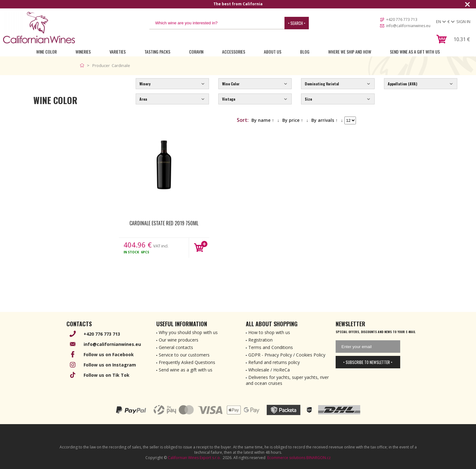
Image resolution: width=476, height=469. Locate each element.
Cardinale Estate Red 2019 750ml (164, 223)
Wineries (83, 52)
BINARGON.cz (318, 458)
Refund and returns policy (274, 362)
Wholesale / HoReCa (269, 370)
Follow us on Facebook (109, 354)
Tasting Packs (157, 52)
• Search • (297, 23)
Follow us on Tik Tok (107, 375)
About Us (273, 52)
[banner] (39, 28)
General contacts (176, 347)
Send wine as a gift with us (415, 52)
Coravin (196, 52)
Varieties (118, 52)
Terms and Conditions (271, 347)
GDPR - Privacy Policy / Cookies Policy (287, 355)
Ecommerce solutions (286, 458)
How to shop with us (269, 332)
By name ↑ (263, 120)
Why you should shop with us (188, 332)
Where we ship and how (350, 52)
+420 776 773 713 (402, 19)
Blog (305, 52)
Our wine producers (179, 340)
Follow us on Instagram (110, 365)
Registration (260, 340)
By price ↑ (293, 120)
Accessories (234, 52)
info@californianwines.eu (408, 26)
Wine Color (46, 52)
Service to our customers (184, 355)
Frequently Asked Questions (187, 362)
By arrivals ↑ (324, 120)
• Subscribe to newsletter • (368, 362)
